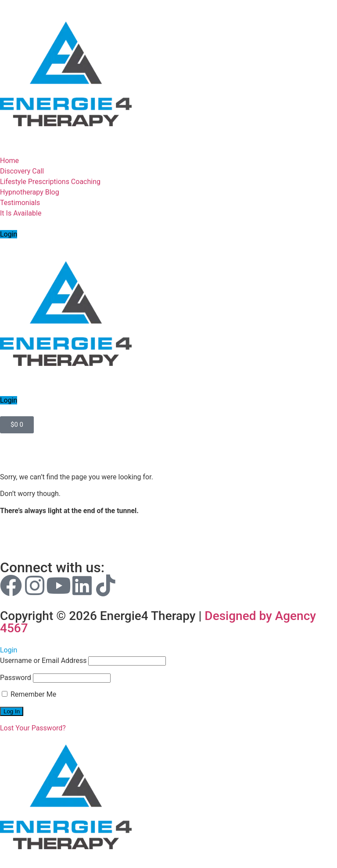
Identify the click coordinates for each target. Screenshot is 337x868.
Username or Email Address (43, 661)
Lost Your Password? (33, 728)
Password (16, 678)
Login (9, 234)
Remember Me (29, 694)
